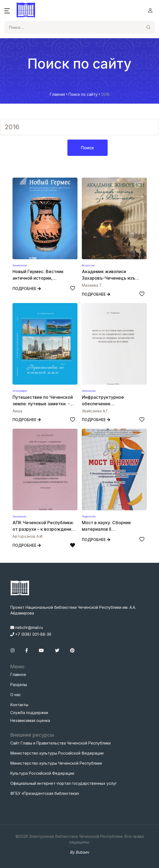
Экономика (89, 391)
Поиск (88, 148)
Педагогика (89, 516)
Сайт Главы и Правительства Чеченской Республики (60, 743)
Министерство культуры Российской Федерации (57, 753)
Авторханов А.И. (28, 536)
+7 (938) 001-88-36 (31, 634)
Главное (18, 674)
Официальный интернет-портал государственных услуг (64, 783)
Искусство (88, 265)
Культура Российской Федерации (42, 773)
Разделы (19, 685)
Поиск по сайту (83, 94)
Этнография (20, 391)
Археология (20, 265)
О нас (16, 695)
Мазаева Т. (92, 285)
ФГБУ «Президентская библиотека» (45, 793)
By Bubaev (79, 852)
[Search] (73, 27)
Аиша (17, 411)
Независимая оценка (30, 720)
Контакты (19, 705)
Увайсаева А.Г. (95, 411)
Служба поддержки (29, 713)
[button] (7, 10)
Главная (57, 94)
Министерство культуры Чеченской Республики (56, 763)
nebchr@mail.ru (27, 627)
